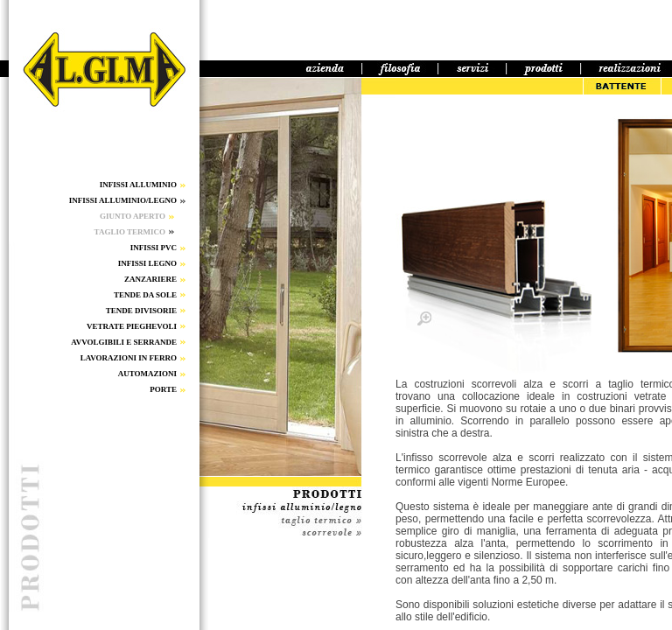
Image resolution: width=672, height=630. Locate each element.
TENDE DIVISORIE (141, 311)
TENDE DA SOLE (145, 295)
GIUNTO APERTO (133, 216)
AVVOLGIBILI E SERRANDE (124, 342)
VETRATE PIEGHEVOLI (132, 326)
